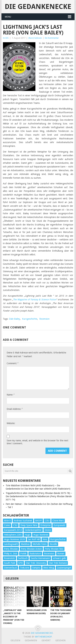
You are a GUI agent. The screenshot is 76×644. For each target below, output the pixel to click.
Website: (11, 423)
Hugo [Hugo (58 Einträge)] (27, 535)
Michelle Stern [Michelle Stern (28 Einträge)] (40, 544)
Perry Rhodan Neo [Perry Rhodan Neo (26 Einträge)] (54, 549)
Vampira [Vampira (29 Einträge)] (36, 568)
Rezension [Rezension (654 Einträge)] (49, 554)
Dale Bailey (15, 319)
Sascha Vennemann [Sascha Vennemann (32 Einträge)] (40, 558)
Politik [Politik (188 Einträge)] (23, 554)
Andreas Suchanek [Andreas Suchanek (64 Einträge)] (23, 521)
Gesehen (60, 640)
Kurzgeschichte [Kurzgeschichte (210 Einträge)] (58, 539)
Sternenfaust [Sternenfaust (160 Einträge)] (10, 568)
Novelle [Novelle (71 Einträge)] (53, 544)
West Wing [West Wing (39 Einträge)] (49, 568)
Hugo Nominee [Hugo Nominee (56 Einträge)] (41, 535)
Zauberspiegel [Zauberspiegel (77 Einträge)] (64, 568)
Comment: (13, 363)
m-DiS (6, 38)
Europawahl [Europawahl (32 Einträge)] (59, 525)
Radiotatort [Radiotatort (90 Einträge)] (35, 554)
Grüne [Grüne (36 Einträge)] (48, 530)
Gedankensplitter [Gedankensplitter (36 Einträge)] (33, 530)
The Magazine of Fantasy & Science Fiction (35, 300)
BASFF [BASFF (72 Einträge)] (38, 521)
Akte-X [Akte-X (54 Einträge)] (7, 521)
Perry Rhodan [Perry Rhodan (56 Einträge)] (11, 549)
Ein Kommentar (52, 38)
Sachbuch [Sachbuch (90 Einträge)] (23, 558)
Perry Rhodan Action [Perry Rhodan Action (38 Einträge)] (31, 549)
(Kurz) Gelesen (35, 38)
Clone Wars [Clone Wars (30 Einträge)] (58, 521)
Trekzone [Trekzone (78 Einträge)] (25, 568)
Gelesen (15, 640)
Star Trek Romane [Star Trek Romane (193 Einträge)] (58, 563)
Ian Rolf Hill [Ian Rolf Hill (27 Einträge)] (34, 539)
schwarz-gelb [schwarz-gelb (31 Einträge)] (59, 558)
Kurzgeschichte (30, 319)
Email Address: (15, 409)
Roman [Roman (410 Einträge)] (61, 554)
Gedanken (31, 640)
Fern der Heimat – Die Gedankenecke (24, 504)
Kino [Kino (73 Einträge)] (45, 539)
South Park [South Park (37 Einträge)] (10, 563)
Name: (11, 395)
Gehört (46, 640)
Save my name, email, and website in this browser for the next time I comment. (37, 442)
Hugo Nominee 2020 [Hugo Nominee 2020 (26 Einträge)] (14, 539)
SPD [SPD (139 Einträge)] (21, 563)
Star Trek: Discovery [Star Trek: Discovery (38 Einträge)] (36, 563)
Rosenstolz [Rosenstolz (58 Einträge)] (9, 558)
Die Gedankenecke (38, 7)
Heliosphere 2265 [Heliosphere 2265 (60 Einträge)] (13, 535)
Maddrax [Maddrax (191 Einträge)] (25, 544)
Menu (8, 17)
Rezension (44, 319)
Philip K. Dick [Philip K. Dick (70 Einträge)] (11, 554)
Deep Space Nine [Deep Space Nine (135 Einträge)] (29, 525)
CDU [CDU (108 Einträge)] (47, 521)
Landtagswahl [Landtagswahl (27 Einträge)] (11, 544)
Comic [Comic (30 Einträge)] (7, 525)
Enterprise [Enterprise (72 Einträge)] (45, 525)
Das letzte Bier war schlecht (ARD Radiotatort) (47, 489)
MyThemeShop (43, 637)
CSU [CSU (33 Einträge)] (15, 525)
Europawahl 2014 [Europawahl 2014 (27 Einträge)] (13, 530)
